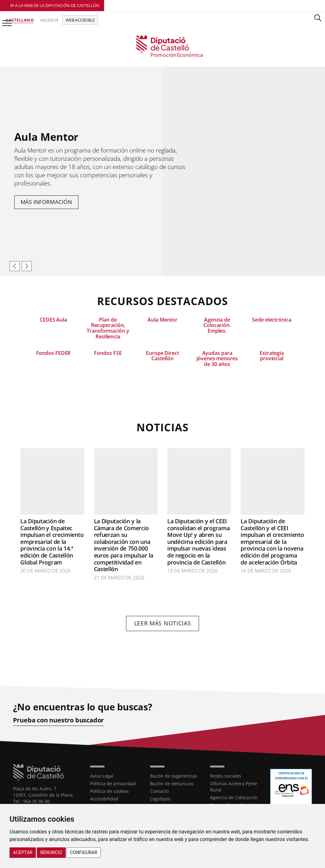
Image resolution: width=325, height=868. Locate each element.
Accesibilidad (104, 799)
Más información (46, 202)
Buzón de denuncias (172, 783)
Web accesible (80, 20)
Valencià (49, 20)
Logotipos (160, 799)
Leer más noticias (163, 623)
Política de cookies (109, 791)
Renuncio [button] (51, 852)
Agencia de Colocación (234, 797)
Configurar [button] (83, 852)
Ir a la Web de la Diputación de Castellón (55, 5)
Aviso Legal (102, 776)
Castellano (20, 20)
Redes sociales (226, 776)
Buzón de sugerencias (174, 776)
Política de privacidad (113, 783)
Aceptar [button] (23, 852)
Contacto (159, 791)
